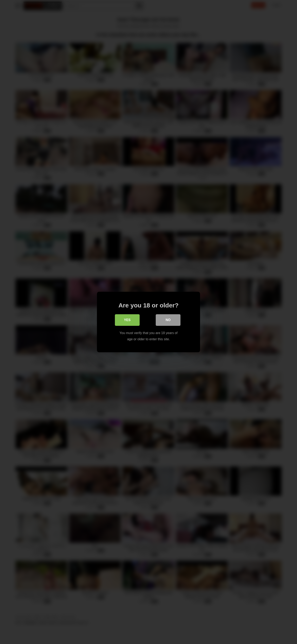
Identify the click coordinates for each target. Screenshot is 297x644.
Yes (127, 320)
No (168, 320)
